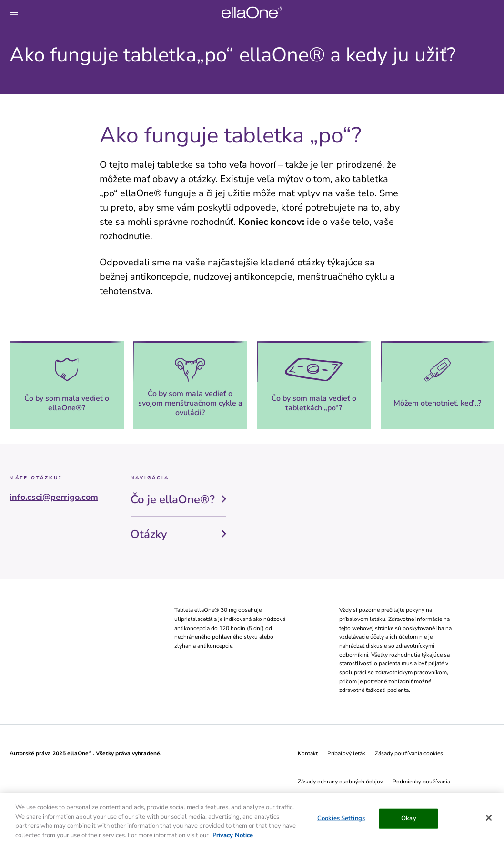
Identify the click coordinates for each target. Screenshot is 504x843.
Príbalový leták (346, 753)
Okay (409, 820)
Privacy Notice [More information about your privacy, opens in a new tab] (233, 837)
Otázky (149, 534)
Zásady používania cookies (409, 753)
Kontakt (308, 753)
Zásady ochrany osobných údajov (340, 782)
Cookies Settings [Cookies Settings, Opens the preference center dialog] (341, 820)
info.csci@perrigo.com (54, 497)
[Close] (489, 820)
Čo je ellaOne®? (173, 499)
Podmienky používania (421, 782)
